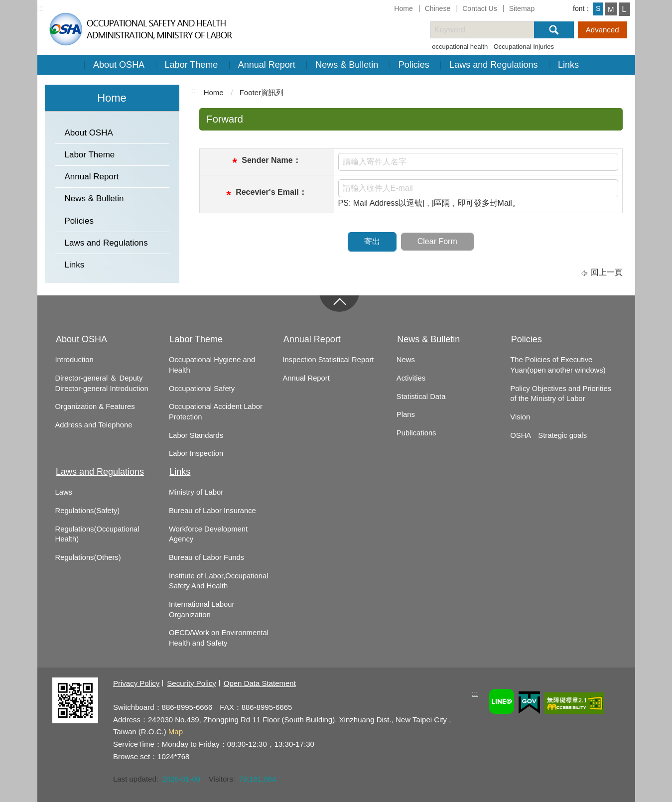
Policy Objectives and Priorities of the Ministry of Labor (561, 394)
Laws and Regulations (493, 65)
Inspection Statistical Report (328, 360)
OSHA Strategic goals (548, 435)
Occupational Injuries (524, 47)
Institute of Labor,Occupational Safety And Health (218, 581)
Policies (414, 65)
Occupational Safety (202, 389)
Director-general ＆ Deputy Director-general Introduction (102, 383)
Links (568, 65)
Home (403, 8)
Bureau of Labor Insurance (212, 511)
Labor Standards (196, 435)
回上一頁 (607, 272)
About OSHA (119, 65)
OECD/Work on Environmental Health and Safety (219, 638)
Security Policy (191, 683)
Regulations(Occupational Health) (97, 534)
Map (176, 732)
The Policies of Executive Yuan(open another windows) (558, 365)
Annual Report (267, 65)
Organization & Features (95, 406)
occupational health (460, 47)
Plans (406, 414)
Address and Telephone (94, 425)
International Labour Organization (202, 609)
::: (41, 8)
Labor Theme (192, 65)
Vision (520, 417)
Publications (416, 433)
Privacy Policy (136, 683)
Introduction (74, 360)
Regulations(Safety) (88, 511)
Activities (411, 378)
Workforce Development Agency (208, 534)
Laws (64, 492)
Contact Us (480, 8)
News (406, 360)
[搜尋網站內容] (491, 30)
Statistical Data (421, 397)
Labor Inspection (196, 453)
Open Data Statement (260, 683)
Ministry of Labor (196, 492)
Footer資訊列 (262, 92)
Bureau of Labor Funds (206, 557)
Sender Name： (271, 160)
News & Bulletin (347, 65)
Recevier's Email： (271, 192)
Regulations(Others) (88, 557)
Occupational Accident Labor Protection (216, 412)
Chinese (438, 8)
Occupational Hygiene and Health (212, 365)
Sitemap (522, 8)
